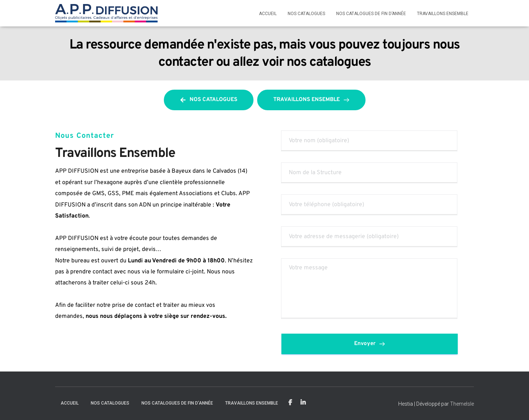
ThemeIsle (462, 404)
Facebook (290, 403)
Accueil (268, 14)
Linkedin (303, 403)
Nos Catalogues (306, 14)
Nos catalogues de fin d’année (371, 14)
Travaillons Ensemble (443, 14)
